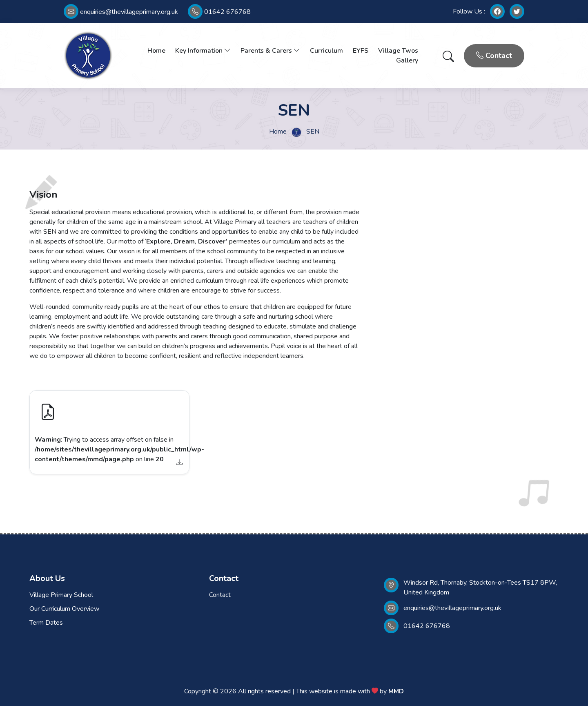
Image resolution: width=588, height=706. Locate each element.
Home (156, 51)
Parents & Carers (270, 51)
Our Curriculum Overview (64, 609)
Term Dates (46, 623)
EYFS (361, 51)
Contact (494, 56)
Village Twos (398, 51)
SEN (313, 132)
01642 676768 (219, 12)
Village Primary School (61, 595)
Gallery (407, 60)
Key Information (203, 51)
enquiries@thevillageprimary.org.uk (121, 12)
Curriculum (326, 51)
